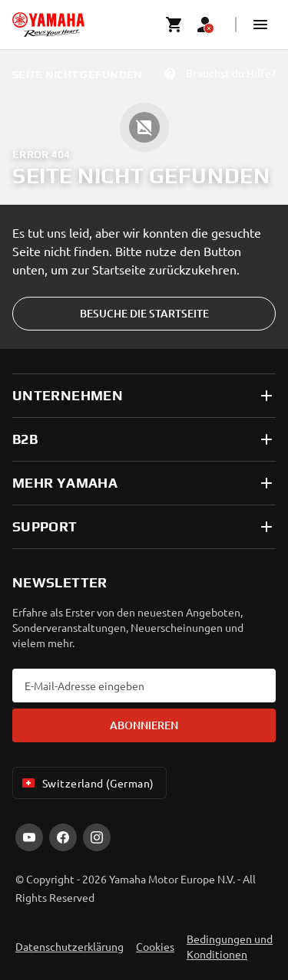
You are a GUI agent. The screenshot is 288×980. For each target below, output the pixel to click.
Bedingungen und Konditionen (230, 946)
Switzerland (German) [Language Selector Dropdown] (86, 783)
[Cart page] (174, 25)
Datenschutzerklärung (70, 946)
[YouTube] (29, 837)
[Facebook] (63, 837)
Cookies (155, 946)
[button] (260, 25)
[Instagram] (97, 837)
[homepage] (48, 25)
